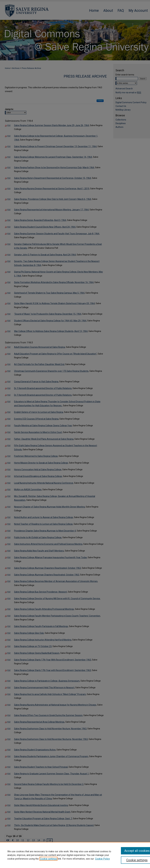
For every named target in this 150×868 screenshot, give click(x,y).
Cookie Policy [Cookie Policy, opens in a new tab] (102, 859)
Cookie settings (48, 859)
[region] (75, 855)
